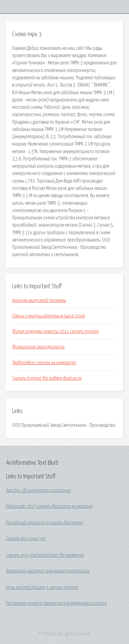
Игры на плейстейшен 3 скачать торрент (42, 587)
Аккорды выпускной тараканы (39, 300)
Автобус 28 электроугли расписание (38, 491)
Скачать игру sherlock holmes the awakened (45, 555)
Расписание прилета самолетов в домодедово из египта (56, 603)
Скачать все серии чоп (26, 539)
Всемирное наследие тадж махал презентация (48, 571)
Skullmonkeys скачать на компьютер (44, 363)
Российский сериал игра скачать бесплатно (45, 523)
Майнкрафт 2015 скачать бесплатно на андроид (49, 506)
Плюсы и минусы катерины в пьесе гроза (49, 316)
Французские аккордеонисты (38, 347)
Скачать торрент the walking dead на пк (47, 378)
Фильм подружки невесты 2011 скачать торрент (56, 331)
